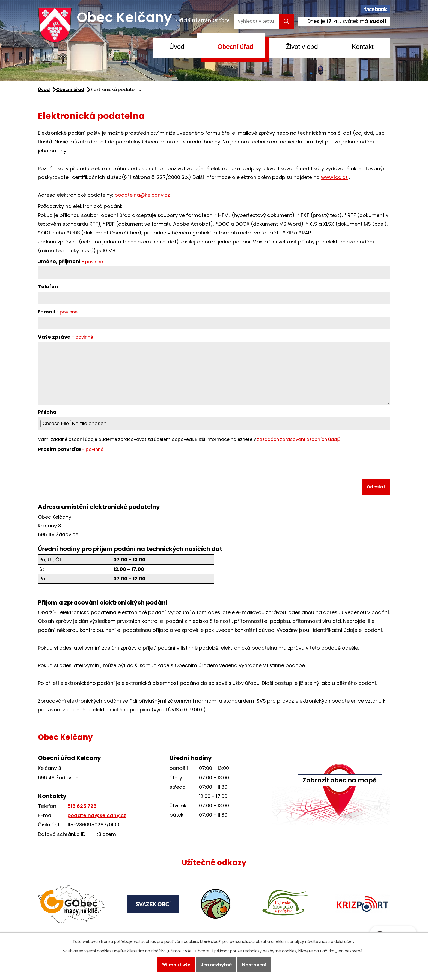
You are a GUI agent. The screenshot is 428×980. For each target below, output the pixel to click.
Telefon (48, 287)
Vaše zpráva (66, 337)
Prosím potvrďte (71, 449)
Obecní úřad (235, 47)
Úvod (177, 47)
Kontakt (363, 47)
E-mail (58, 312)
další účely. (345, 941)
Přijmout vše (176, 965)
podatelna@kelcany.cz (142, 195)
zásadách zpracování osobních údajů (299, 439)
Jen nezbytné (216, 965)
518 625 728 (82, 806)
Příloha (47, 412)
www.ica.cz (334, 177)
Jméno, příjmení (70, 261)
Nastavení (254, 965)
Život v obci (302, 47)
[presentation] (79, 467)
